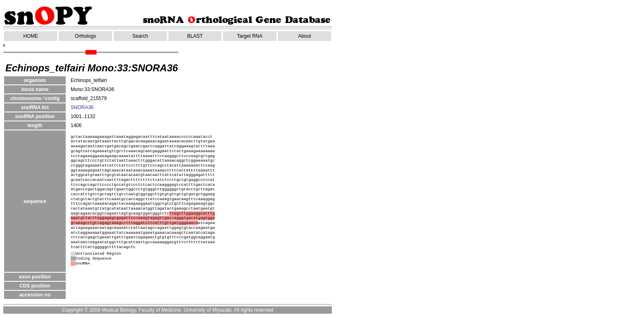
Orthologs (85, 36)
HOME (31, 36)
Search (140, 36)
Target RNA (250, 36)
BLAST (195, 36)
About (305, 36)
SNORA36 (82, 107)
